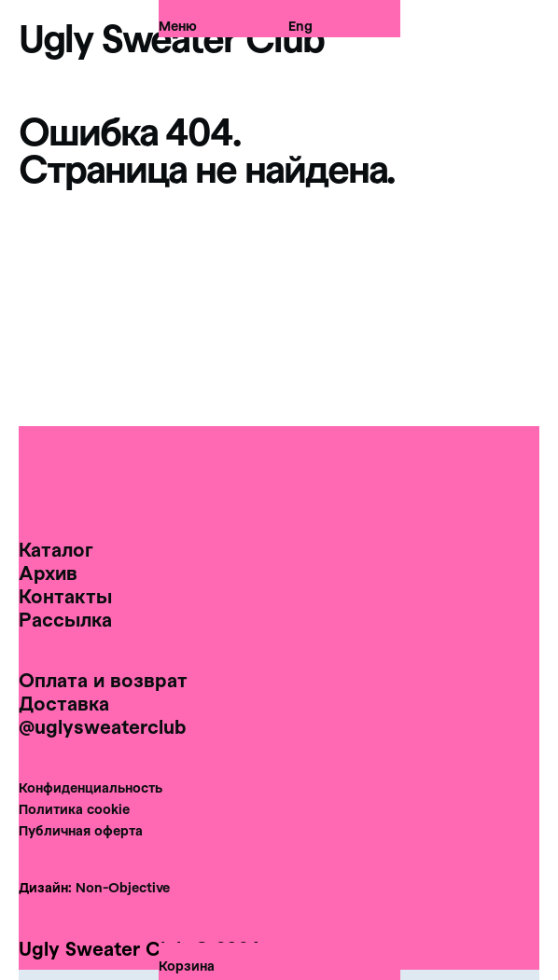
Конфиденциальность (91, 787)
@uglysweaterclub (103, 726)
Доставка (64, 703)
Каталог (56, 549)
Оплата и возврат (103, 680)
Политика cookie (74, 809)
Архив (48, 573)
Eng (300, 23)
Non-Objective (123, 887)
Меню (178, 23)
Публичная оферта (81, 830)
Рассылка (65, 619)
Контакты (65, 596)
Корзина (187, 966)
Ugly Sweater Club (171, 37)
